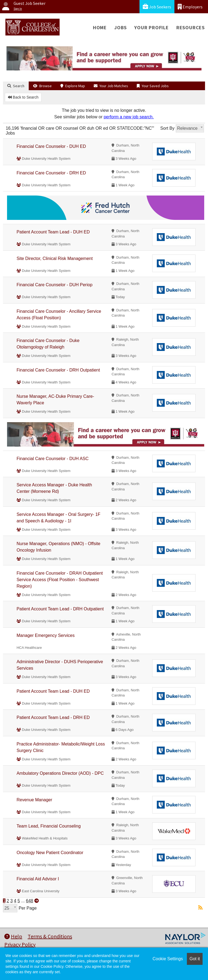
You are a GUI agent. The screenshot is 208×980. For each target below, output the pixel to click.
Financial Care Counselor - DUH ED (51, 146)
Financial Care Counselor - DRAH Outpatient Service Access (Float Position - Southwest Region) (60, 580)
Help (13, 936)
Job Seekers (157, 7)
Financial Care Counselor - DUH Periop (54, 285)
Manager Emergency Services (45, 635)
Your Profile (152, 27)
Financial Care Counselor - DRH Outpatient (58, 370)
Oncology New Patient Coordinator (50, 853)
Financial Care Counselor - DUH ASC (53, 459)
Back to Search (23, 97)
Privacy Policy (20, 944)
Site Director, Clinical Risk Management (55, 258)
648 (30, 901)
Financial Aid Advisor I (38, 879)
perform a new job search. (129, 117)
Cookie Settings (168, 959)
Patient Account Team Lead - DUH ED (53, 232)
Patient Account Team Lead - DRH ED (53, 717)
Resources (191, 27)
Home (100, 27)
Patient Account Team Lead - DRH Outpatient (60, 609)
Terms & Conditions (50, 936)
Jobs (121, 27)
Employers (190, 7)
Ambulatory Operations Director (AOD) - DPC (60, 773)
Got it (195, 959)
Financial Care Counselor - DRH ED (51, 173)
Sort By (167, 128)
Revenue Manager (34, 800)
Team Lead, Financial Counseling (49, 826)
